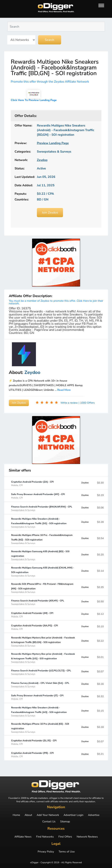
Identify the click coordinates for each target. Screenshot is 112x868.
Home (16, 815)
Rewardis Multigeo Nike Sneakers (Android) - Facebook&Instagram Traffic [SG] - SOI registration (43, 523)
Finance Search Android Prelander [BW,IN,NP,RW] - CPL (42, 508)
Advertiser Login (73, 815)
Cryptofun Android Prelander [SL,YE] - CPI (34, 742)
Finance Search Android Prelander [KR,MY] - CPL (38, 602)
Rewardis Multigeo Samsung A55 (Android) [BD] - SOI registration (43, 555)
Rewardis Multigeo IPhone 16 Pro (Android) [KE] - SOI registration (43, 728)
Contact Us (49, 822)
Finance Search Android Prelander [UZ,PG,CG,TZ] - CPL (41, 672)
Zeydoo (85, 483)
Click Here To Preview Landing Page (34, 100)
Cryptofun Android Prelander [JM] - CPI (32, 615)
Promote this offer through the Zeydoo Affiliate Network (50, 82)
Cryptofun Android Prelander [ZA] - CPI (32, 483)
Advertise (94, 815)
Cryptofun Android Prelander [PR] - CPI (32, 755)
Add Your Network (48, 815)
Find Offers (65, 837)
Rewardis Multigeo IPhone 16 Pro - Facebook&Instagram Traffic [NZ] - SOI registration (43, 539)
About (28, 815)
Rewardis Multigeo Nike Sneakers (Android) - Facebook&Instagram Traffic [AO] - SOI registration (43, 711)
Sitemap (65, 822)
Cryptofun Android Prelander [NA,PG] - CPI (34, 627)
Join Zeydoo (50, 213)
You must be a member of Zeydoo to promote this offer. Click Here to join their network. (56, 302)
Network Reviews (87, 837)
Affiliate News (23, 837)
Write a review (70, 403)
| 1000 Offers (87, 403)
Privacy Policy (46, 852)
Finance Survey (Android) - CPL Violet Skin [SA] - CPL (40, 685)
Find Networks (45, 837)
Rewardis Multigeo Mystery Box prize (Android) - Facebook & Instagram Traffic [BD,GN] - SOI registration (43, 641)
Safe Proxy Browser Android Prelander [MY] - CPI (38, 496)
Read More (64, 390)
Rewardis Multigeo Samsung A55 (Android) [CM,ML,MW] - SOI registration (43, 572)
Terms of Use (67, 852)
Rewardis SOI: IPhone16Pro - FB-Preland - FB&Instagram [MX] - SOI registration (43, 588)
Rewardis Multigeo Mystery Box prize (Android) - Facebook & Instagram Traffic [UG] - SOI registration (43, 658)
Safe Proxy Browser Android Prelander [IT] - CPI (37, 697)
